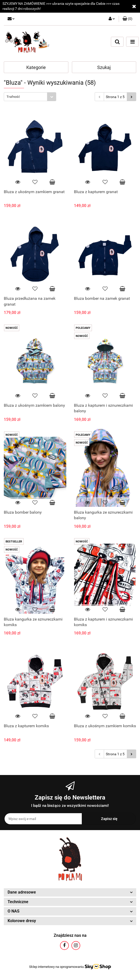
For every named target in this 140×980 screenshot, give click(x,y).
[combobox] (30, 97)
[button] (127, 19)
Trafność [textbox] (13, 97)
